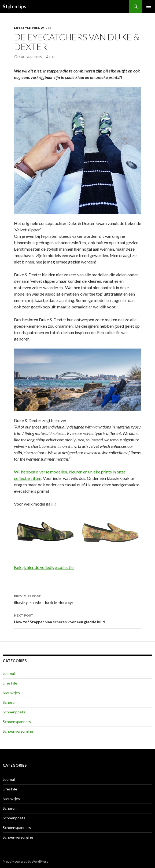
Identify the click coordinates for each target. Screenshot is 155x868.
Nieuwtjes (42, 28)
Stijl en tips (14, 6)
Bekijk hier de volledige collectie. (44, 567)
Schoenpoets (14, 712)
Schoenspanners (17, 722)
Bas (52, 57)
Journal (9, 673)
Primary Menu (149, 6)
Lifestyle (22, 28)
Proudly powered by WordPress (25, 861)
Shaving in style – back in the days (77, 599)
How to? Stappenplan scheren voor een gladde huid (77, 618)
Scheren (10, 702)
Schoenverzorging (18, 731)
